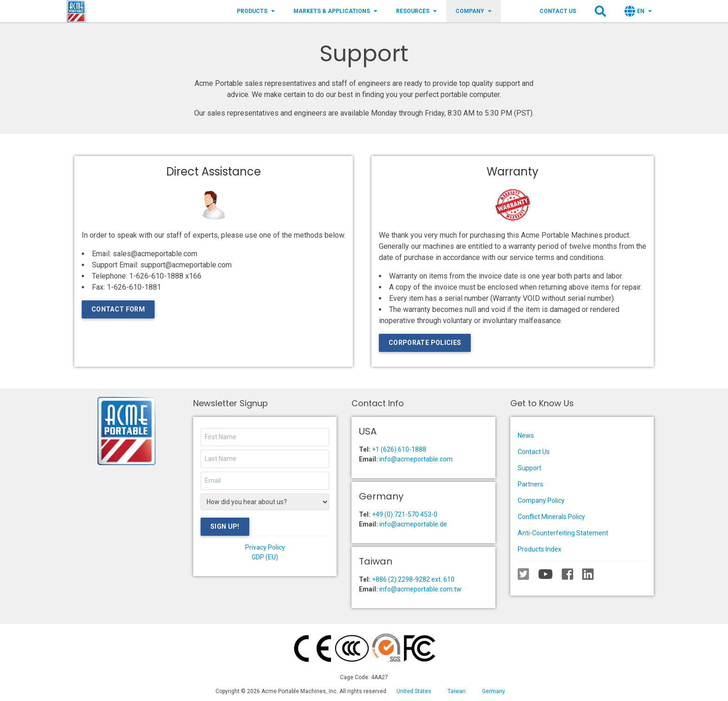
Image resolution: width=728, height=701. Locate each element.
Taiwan (457, 691)
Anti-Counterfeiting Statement (563, 533)
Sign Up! (225, 526)
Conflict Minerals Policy (551, 517)
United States (414, 691)
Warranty (513, 172)
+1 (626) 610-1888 (399, 449)
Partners (530, 484)
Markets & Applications (335, 11)
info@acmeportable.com (416, 459)
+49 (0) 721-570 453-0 (405, 514)
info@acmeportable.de (413, 524)
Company (474, 11)
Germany (494, 691)
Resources (416, 11)
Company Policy (541, 500)
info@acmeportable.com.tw (420, 589)
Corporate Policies (425, 343)
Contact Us (558, 11)
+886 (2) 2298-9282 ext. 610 (413, 579)
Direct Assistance (214, 172)
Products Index (539, 549)
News (526, 435)
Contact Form (118, 309)
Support (530, 468)
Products (256, 11)
